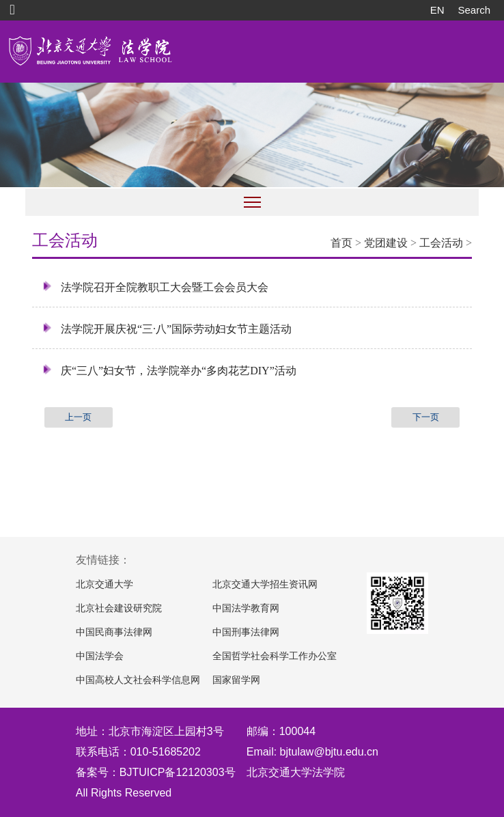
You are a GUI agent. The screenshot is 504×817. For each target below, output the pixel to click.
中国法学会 (100, 656)
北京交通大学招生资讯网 (265, 584)
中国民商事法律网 (114, 632)
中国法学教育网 (246, 608)
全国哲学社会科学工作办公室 (275, 656)
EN (437, 10)
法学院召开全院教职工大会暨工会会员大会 (155, 287)
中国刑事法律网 (246, 632)
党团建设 (386, 243)
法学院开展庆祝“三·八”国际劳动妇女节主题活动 (167, 329)
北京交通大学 (104, 584)
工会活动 (441, 243)
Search (474, 10)
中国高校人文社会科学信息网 (138, 680)
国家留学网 (236, 680)
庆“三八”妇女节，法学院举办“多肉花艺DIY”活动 (169, 370)
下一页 (426, 417)
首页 (341, 243)
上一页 (78, 417)
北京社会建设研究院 (119, 608)
